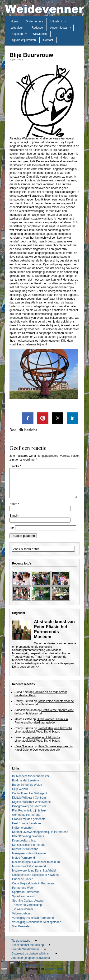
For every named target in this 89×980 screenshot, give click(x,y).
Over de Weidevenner (25, 955)
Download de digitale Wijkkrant (31, 959)
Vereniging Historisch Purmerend (33, 924)
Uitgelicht (56, 21)
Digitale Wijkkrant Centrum (29, 803)
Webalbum (17, 28)
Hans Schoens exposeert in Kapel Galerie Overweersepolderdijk (44, 754)
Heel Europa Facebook (27, 829)
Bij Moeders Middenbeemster (31, 782)
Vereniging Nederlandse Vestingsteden (37, 928)
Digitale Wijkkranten (23, 40)
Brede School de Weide (27, 790)
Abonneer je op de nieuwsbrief (31, 964)
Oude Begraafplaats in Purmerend (34, 889)
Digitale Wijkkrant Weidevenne (31, 808)
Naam (14, 510)
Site (12, 534)
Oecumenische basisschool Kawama (35, 881)
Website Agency (54, 975)
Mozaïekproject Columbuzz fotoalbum (36, 868)
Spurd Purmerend (23, 902)
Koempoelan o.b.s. (24, 846)
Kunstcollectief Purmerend (29, 851)
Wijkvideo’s (40, 34)
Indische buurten (23, 833)
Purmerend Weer (23, 893)
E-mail (14, 521)
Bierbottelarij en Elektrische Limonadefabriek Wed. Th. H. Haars (43, 736)
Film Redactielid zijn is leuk (29, 816)
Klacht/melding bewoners (28, 842)
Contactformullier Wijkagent (30, 799)
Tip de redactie (21, 946)
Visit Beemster (21, 932)
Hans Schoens (24, 752)
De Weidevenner (34, 971)
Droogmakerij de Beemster (29, 812)
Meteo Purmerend (23, 863)
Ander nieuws (59, 28)
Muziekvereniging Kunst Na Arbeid (34, 876)
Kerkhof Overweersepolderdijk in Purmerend (40, 838)
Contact (48, 40)
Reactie (15, 466)
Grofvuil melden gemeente (29, 825)
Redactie (37, 28)
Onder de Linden (23, 885)
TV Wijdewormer (23, 915)
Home (14, 21)
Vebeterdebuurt (22, 919)
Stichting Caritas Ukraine (28, 906)
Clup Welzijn (20, 795)
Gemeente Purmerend (26, 821)
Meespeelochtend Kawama (29, 859)
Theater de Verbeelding (27, 911)
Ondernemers (34, 21)
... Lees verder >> (28, 672)
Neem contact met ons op (28, 951)
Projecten (17, 34)
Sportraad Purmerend (26, 898)
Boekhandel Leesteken (27, 786)
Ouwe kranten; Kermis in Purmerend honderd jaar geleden (41, 727)
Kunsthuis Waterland (25, 855)
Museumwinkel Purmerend (29, 872)
